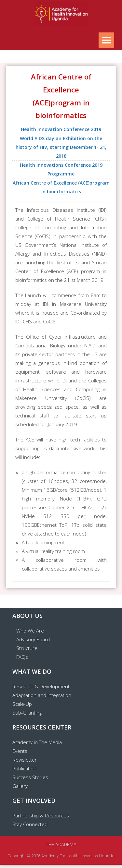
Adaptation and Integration (42, 695)
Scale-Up (22, 704)
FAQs (22, 657)
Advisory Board (33, 639)
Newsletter (25, 760)
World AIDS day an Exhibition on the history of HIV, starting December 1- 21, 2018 (61, 147)
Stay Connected (30, 824)
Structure (27, 648)
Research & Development (41, 686)
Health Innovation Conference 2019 (61, 129)
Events (20, 751)
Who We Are (30, 631)
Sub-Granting (27, 713)
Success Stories (30, 777)
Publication (24, 768)
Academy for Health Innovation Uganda (78, 856)
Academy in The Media (37, 742)
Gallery (20, 786)
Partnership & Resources (41, 815)
